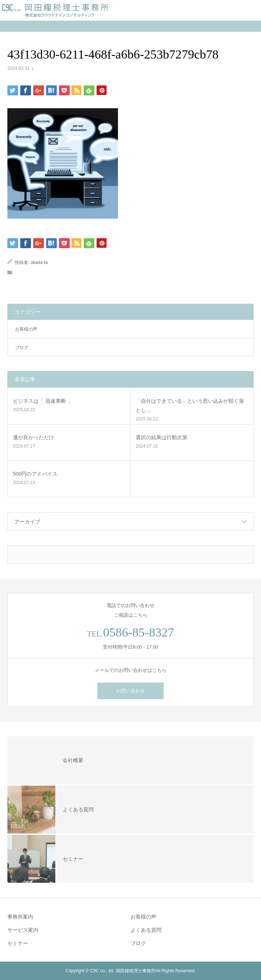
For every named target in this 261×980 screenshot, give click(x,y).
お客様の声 (26, 329)
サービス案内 (23, 930)
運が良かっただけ (34, 437)
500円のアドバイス (35, 474)
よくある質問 (146, 930)
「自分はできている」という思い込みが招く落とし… (190, 406)
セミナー (18, 943)
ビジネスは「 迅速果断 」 (43, 401)
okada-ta (39, 262)
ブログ (22, 348)
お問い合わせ (130, 691)
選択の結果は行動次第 (161, 437)
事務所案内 (20, 917)
